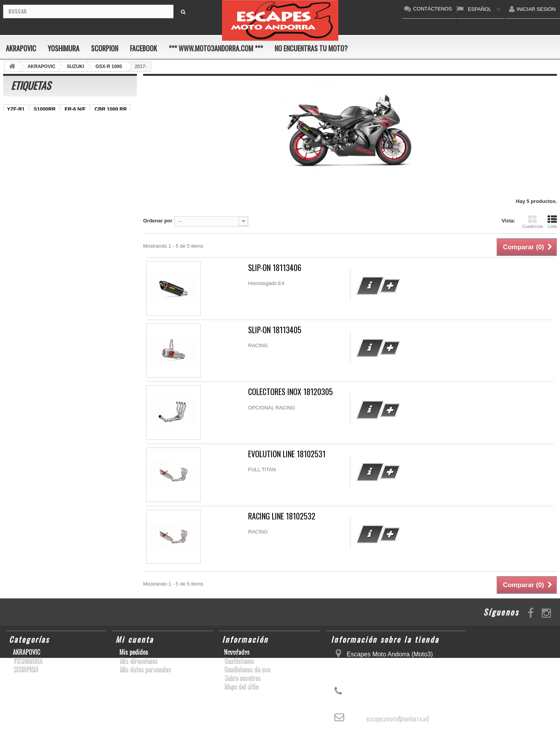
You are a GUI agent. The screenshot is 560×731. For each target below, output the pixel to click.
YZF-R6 (51, 202)
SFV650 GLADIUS (28, 179)
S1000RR (45, 109)
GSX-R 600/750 (103, 121)
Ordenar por (158, 221)
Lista (552, 222)
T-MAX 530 (20, 202)
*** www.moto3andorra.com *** (216, 48)
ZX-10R (85, 167)
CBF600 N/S (21, 132)
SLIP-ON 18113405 (275, 330)
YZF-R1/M (70, 179)
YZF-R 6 (67, 156)
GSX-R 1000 (117, 167)
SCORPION (105, 48)
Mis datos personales (145, 669)
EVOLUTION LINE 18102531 (287, 454)
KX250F (95, 156)
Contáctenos (239, 661)
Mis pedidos (134, 652)
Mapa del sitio (241, 686)
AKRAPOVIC (21, 48)
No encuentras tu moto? (311, 48)
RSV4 (81, 191)
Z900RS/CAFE (85, 202)
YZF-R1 (16, 109)
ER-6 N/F (75, 109)
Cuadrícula (533, 222)
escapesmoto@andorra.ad (397, 718)
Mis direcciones (138, 661)
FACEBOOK (143, 48)
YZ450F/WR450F (27, 144)
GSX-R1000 (54, 167)
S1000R (57, 191)
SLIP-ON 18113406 (275, 268)
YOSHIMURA (64, 48)
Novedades (237, 652)
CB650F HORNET (28, 156)
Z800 (74, 132)
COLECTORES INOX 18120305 (290, 392)
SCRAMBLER (113, 191)
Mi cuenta (135, 639)
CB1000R (99, 132)
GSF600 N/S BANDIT (80, 144)
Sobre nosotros (242, 678)
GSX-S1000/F (23, 191)
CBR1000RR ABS (28, 121)
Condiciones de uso (247, 669)
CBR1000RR (105, 179)
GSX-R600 (19, 167)
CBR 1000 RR (111, 109)
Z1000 (52, 132)
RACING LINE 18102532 (282, 516)
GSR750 (67, 121)
